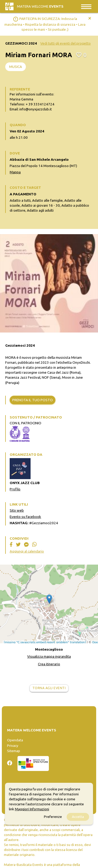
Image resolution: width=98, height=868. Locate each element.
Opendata (15, 740)
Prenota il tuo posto (33, 400)
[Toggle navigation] (86, 6)
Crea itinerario (49, 664)
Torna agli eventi (49, 688)
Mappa (15, 172)
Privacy (13, 746)
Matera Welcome (40, 6)
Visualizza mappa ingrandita (49, 656)
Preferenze (53, 817)
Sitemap (14, 751)
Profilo (15, 489)
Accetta (78, 817)
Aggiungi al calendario (27, 551)
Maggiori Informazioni (32, 809)
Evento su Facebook (25, 517)
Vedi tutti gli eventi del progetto (65, 43)
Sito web (17, 510)
